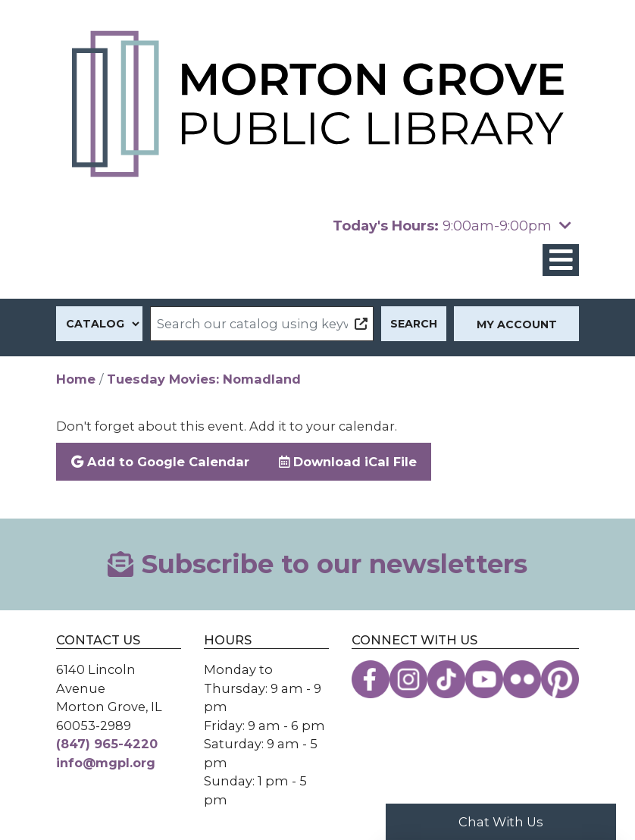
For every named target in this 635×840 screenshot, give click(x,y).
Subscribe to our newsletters (317, 564)
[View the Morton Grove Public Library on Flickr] (522, 679)
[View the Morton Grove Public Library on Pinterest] (560, 679)
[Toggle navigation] (561, 260)
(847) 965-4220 (107, 744)
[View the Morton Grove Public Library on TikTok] (446, 679)
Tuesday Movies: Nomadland (204, 379)
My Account (517, 324)
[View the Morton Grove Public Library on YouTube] (484, 679)
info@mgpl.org (106, 763)
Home (76, 379)
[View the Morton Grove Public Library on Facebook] (371, 679)
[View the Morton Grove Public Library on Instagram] (408, 679)
